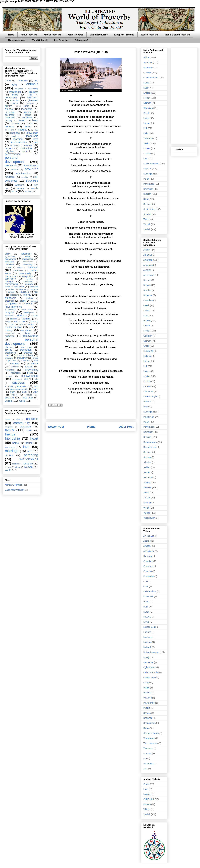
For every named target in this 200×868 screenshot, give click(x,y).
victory (14, 395)
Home (11, 35)
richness (9, 376)
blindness (34, 92)
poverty (8, 350)
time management (18, 389)
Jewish (147, 143)
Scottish (147, 204)
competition (28, 276)
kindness (14, 133)
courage (9, 281)
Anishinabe (149, 536)
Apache (147, 541)
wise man (28, 398)
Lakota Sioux (150, 627)
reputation (10, 177)
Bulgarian (148, 295)
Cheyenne (148, 566)
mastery (31, 324)
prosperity (14, 363)
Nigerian (147, 169)
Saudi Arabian (150, 442)
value (36, 392)
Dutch (146, 88)
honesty (9, 127)
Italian (146, 133)
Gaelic (146, 784)
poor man (27, 347)
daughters (9, 427)
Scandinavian (150, 447)
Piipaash (148, 698)
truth (13, 392)
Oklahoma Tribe (151, 672)
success (32, 180)
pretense (28, 353)
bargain (8, 267)
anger (28, 256)
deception (19, 287)
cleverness (18, 270)
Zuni (145, 769)
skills (36, 379)
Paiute (146, 688)
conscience (33, 98)
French (147, 98)
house (29, 443)
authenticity (33, 89)
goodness (10, 115)
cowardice (28, 282)
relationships (23, 173)
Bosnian (147, 290)
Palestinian (149, 417)
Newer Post (56, 427)
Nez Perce (148, 662)
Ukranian (148, 503)
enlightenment (31, 100)
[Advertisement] (184, 95)
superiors (9, 386)
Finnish (147, 326)
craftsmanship (12, 284)
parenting (31, 455)
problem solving (31, 166)
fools (26, 106)
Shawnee (148, 718)
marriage (12, 451)
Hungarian (148, 351)
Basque (147, 280)
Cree (146, 581)
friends (9, 109)
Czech (146, 305)
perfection (27, 151)
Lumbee (147, 632)
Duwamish (148, 597)
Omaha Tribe (150, 677)
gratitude (30, 298)
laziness (13, 319)
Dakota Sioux (150, 591)
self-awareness (29, 376)
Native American (17, 40)
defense (23, 289)
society (8, 467)
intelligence (29, 313)
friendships (10, 112)
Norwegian (149, 174)
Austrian (147, 270)
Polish (146, 179)
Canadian (148, 300)
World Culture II (40, 40)
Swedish (147, 488)
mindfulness (15, 145)
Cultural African (151, 78)
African (147, 57)
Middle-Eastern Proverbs (177, 35)
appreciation (28, 259)
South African (150, 209)
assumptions (28, 262)
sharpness (16, 379)
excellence (30, 103)
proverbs (31, 169)
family (8, 106)
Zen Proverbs (61, 40)
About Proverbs (29, 35)
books (15, 95)
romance (28, 464)
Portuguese (149, 184)
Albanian (148, 255)
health (22, 120)
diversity (12, 292)
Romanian (23, 81)
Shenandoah (149, 723)
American (148, 62)
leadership (32, 136)
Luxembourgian (151, 396)
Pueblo (147, 708)
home (29, 124)
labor (36, 316)
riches (30, 373)
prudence (33, 363)
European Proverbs (124, 35)
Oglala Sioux (149, 667)
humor (28, 127)
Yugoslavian (149, 518)
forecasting (14, 295)
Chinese (147, 73)
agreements (10, 257)
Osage (147, 683)
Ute (145, 758)
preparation (10, 353)
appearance (11, 259)
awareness (15, 92)
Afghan (147, 250)
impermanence (13, 307)
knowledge (32, 133)
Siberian (147, 462)
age (36, 81)
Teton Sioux (149, 738)
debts (7, 287)
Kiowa (146, 622)
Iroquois (147, 617)
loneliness (10, 447)
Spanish (147, 214)
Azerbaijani (149, 275)
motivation (26, 148)
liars (16, 322)
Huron (146, 612)
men (36, 142)
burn (31, 95)
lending (8, 322)
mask (21, 324)
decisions (34, 287)
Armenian (148, 265)
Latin (146, 159)
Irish (145, 128)
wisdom (20, 185)
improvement (11, 310)
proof (36, 361)
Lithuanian (148, 392)
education (14, 100)
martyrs (11, 324)
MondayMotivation (14, 485)
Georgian (148, 336)
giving (28, 112)
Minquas (147, 642)
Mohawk (147, 647)
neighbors (10, 151)
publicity (15, 367)
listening (35, 322)
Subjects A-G (81, 40)
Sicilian (147, 467)
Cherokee (148, 561)
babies (7, 419)
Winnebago (149, 764)
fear (36, 292)
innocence (9, 130)
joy (37, 130)
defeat (11, 289)
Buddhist (148, 68)
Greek (8, 81)
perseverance (13, 154)
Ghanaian (148, 108)
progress (12, 361)
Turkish (147, 224)
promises (25, 361)
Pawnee (147, 693)
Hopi (146, 607)
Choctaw (148, 571)
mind (31, 327)
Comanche (149, 576)
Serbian (147, 457)
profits (36, 358)
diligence (34, 289)
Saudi (146, 199)
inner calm (27, 310)
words (35, 188)
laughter (15, 136)
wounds (28, 192)
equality (14, 103)
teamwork (22, 386)
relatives (16, 464)
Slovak (147, 472)
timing (35, 389)
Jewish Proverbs (149, 35)
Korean (147, 148)
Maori (146, 407)
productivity (22, 358)
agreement (26, 254)
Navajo (147, 657)
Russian (147, 194)
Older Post (126, 427)
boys (18, 419)
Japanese (148, 138)
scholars (25, 177)
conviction (29, 279)
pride (7, 355)
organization (10, 333)
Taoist (146, 219)
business (33, 267)
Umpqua (147, 753)
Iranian (147, 123)
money (28, 145)
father (30, 431)
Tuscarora (148, 748)
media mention (19, 142)
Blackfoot (148, 556)
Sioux (146, 728)
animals (32, 84)
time (36, 386)
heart (35, 120)
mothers (9, 148)
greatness (10, 118)
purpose (29, 367)
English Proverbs (99, 35)
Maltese (147, 402)
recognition (10, 370)
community (11, 98)
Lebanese (148, 386)
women (20, 188)
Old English (149, 799)
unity (25, 392)
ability (8, 254)
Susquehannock (151, 733)
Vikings (147, 809)
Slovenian (148, 477)
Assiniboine (149, 551)
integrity (23, 130)
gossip (28, 115)
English (147, 93)
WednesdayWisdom (14, 490)
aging (14, 84)
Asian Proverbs (75, 35)
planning (9, 347)
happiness (27, 118)
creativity (29, 284)
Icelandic (148, 356)
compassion (11, 276)
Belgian (147, 285)
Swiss (146, 493)
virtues (29, 395)
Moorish (147, 794)
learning (18, 139)
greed (23, 301)
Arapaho (147, 546)
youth (8, 470)
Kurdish (147, 153)
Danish (147, 83)
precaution (11, 165)
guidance (35, 301)
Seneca (147, 713)
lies (24, 321)
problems (15, 170)
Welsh (146, 508)
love (36, 139)
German (147, 103)
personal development (15, 160)
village (18, 467)
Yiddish (147, 229)
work (14, 191)
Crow (146, 586)
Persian (147, 804)
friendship (27, 109)
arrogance (19, 89)
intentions (9, 316)
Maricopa (148, 637)
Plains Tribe (149, 703)
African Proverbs (52, 35)
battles (20, 267)
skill (26, 379)
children (32, 419)
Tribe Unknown (151, 743)
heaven (15, 124)
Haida (146, 602)
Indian (146, 118)
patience (27, 333)
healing (8, 120)
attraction (9, 264)
